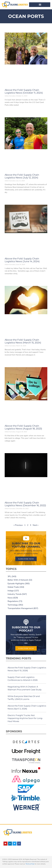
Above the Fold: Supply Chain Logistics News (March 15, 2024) (23, 341)
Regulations (13, 601)
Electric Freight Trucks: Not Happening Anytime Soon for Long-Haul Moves (25, 718)
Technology (13, 605)
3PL (9, 576)
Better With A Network (18, 580)
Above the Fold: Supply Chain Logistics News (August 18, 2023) (23, 427)
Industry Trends (15, 594)
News (10, 598)
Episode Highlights (16, 584)
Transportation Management (20, 608)
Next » (36, 525)
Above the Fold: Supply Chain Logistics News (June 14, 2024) (22, 260)
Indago (11, 591)
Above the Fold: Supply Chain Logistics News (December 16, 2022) (25, 504)
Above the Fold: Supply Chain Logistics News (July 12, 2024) (22, 176)
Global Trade (13, 587)
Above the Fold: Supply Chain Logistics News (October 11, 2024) (24, 91)
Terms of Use (30, 864)
